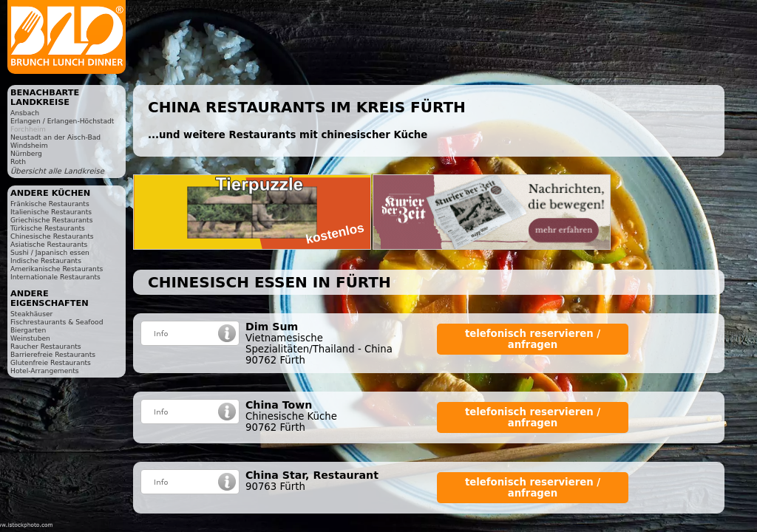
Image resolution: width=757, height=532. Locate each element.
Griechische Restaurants (51, 220)
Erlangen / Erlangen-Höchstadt (62, 121)
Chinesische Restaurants (52, 236)
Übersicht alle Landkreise (57, 171)
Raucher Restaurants (46, 346)
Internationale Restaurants (55, 277)
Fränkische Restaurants (50, 204)
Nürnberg (26, 153)
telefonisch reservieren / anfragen (533, 339)
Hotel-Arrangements (45, 371)
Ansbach (25, 113)
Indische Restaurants (46, 260)
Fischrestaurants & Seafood (57, 322)
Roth (18, 161)
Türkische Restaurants (48, 228)
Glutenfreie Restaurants (51, 362)
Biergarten (28, 330)
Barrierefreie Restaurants (53, 354)
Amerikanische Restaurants (57, 269)
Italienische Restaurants (51, 212)
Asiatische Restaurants (49, 244)
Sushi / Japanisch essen (50, 252)
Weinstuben (30, 338)
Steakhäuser (31, 314)
